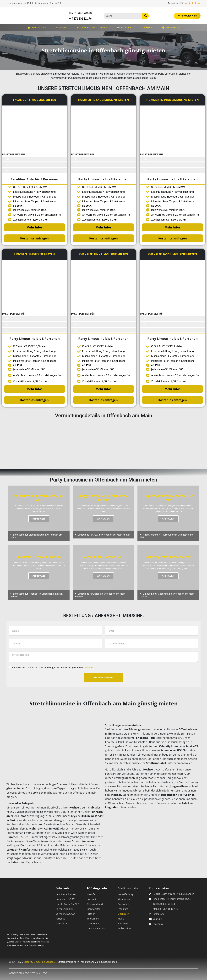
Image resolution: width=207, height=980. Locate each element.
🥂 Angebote (170, 27)
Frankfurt (123, 909)
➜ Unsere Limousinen (92, 27)
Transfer (91, 894)
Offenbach (123, 914)
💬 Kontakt (125, 27)
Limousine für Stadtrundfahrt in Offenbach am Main (36, 536)
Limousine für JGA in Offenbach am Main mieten (104, 535)
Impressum (93, 919)
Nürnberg (123, 923)
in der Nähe (124, 928)
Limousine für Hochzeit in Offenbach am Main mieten (37, 595)
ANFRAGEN (39, 519)
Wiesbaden (124, 899)
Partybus (60, 919)
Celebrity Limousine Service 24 (40, 962)
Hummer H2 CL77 (65, 899)
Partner (91, 914)
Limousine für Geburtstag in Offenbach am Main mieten (167, 595)
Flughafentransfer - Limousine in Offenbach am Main (166, 536)
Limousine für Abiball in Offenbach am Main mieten (100, 595)
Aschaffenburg (126, 894)
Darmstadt (123, 904)
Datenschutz (93, 923)
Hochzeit (91, 899)
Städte (147, 27)
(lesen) (89, 667)
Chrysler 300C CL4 (65, 914)
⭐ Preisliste (37, 27)
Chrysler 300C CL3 (65, 909)
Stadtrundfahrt (95, 904)
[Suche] (146, 16)
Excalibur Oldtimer (66, 894)
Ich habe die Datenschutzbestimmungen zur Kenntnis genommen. (52, 667)
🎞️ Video (61, 27)
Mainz (121, 919)
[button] (39, 536)
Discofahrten (94, 909)
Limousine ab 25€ (96, 928)
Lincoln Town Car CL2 (67, 904)
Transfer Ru (62, 923)
